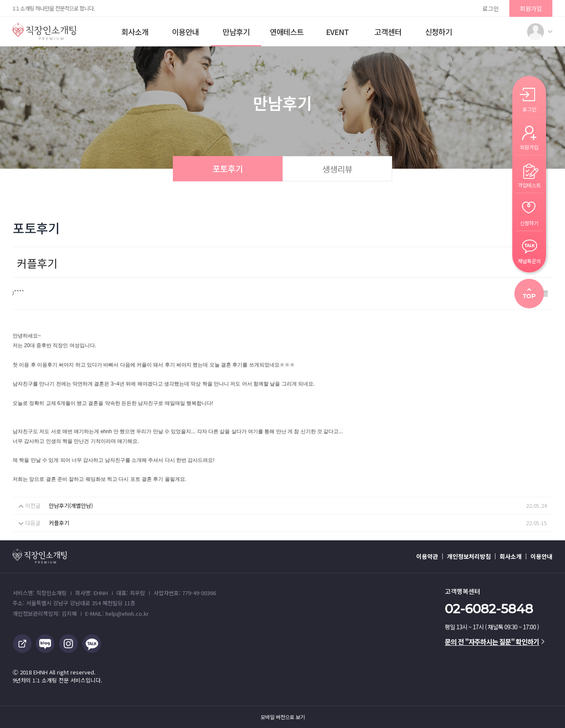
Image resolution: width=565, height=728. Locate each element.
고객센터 (388, 32)
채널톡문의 (529, 260)
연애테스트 (287, 32)
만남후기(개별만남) (71, 506)
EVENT (337, 32)
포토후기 (228, 169)
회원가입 (531, 8)
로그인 (491, 8)
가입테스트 (529, 185)
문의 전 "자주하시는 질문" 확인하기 (495, 642)
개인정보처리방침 (469, 556)
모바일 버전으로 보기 (283, 717)
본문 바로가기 (0, 0)
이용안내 (186, 32)
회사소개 (135, 32)
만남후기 (236, 32)
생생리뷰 (337, 169)
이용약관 (427, 556)
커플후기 (59, 523)
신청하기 (439, 32)
